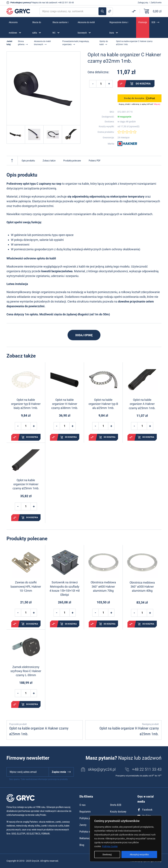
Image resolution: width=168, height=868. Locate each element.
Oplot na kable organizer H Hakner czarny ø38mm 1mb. (65, 404)
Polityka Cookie (110, 846)
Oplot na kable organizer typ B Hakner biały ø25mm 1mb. (26, 404)
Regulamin (85, 812)
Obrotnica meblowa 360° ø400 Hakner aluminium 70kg (103, 586)
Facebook (145, 810)
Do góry (12, 161)
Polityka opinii (87, 832)
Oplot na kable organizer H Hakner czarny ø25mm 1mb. (26, 484)
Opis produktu (28, 161)
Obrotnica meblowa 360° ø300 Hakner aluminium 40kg (142, 587)
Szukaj (102, 11)
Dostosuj (107, 854)
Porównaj (121, 84)
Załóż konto (156, 3)
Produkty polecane (72, 161)
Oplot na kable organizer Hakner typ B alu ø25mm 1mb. (103, 404)
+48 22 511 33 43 (66, 3)
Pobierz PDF (95, 161)
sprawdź (134, 126)
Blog (82, 845)
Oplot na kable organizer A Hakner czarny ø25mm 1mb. (142, 404)
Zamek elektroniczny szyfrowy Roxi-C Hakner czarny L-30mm (26, 671)
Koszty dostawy (118, 812)
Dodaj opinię (84, 335)
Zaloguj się (143, 3)
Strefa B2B (116, 805)
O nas (82, 805)
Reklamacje (86, 838)
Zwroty (83, 825)
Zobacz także (49, 161)
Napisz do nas (39, 3)
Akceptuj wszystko (139, 854)
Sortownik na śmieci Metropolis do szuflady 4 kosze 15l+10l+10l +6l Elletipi (65, 589)
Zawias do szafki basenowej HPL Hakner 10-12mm (26, 586)
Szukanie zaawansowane (110, 11)
